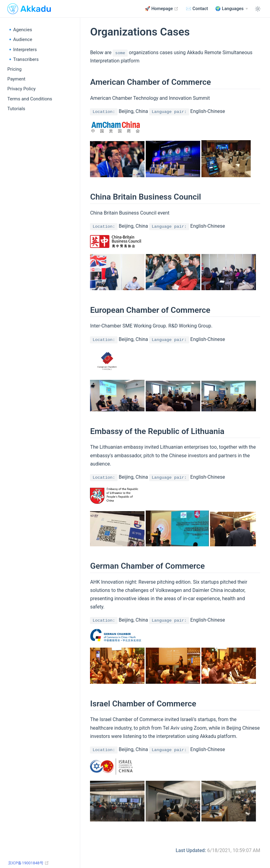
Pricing (14, 69)
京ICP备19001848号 (31, 863)
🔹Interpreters (22, 50)
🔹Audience (20, 39)
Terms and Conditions (30, 99)
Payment (16, 79)
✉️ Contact (197, 9)
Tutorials (16, 109)
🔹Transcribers (23, 59)
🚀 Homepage (162, 9)
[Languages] (232, 9)
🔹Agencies (20, 30)
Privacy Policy (21, 89)
